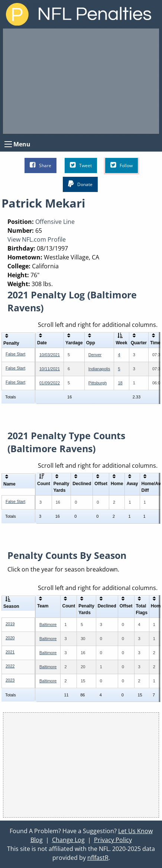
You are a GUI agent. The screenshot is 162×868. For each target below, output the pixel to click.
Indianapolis (99, 369)
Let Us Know (135, 831)
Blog (37, 840)
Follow (121, 165)
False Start (15, 354)
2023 (10, 680)
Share (40, 165)
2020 (10, 638)
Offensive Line (55, 222)
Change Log (68, 840)
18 (120, 383)
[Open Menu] (8, 144)
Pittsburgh (98, 383)
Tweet (81, 165)
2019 (10, 624)
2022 (10, 666)
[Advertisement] (81, 81)
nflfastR (98, 858)
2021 (10, 652)
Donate (80, 184)
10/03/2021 (50, 355)
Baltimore (48, 625)
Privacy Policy (113, 840)
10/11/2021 (50, 369)
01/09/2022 (50, 383)
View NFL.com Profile (37, 239)
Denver (95, 355)
